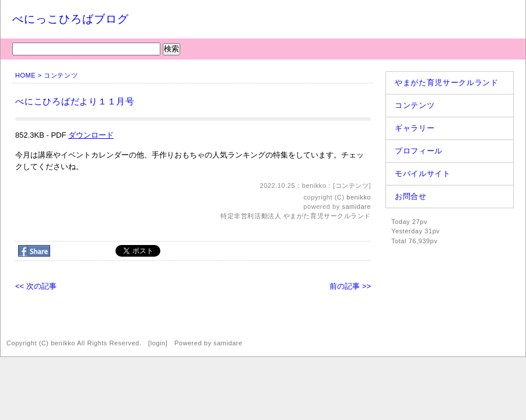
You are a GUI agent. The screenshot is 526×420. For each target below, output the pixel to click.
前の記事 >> (350, 286)
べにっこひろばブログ (71, 19)
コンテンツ (61, 75)
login (158, 343)
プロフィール (419, 151)
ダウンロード (91, 135)
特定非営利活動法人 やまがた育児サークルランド (296, 216)
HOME (25, 75)
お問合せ (411, 196)
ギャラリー (415, 128)
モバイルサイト (423, 174)
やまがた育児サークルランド (446, 83)
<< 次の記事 (36, 286)
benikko (359, 197)
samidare (356, 206)
